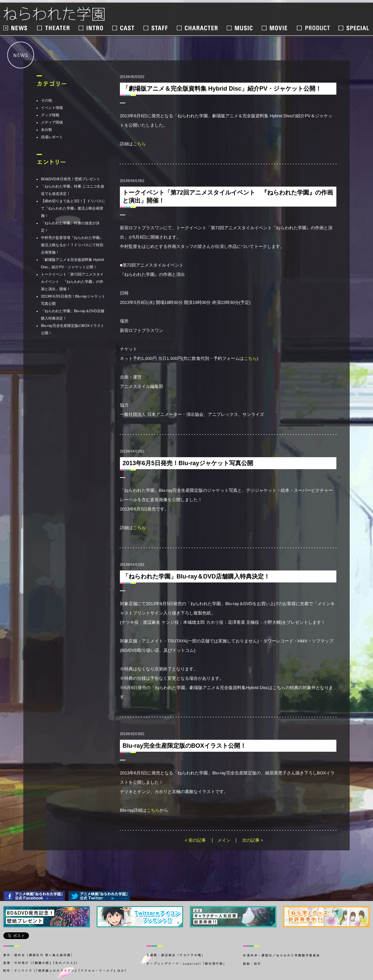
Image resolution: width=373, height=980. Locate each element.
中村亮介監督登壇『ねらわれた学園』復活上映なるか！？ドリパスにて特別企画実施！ (72, 245)
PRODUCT (313, 28)
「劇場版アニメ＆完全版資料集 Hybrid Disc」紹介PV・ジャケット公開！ (222, 89)
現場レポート (52, 137)
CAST (124, 28)
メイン (224, 840)
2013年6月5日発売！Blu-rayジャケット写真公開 (188, 463)
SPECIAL (354, 28)
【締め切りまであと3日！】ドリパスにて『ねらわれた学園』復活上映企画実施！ (73, 208)
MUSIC (240, 28)
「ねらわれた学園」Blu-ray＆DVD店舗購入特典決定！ (196, 576)
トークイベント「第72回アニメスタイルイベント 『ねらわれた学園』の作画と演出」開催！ (72, 282)
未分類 (46, 130)
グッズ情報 (50, 115)
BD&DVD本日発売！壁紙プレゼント (71, 179)
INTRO (91, 28)
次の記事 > (253, 840)
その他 (46, 100)
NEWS (16, 28)
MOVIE (275, 28)
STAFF (156, 28)
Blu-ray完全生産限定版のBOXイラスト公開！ (184, 746)
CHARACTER (198, 28)
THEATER (54, 28)
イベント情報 (52, 108)
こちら (139, 144)
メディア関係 (52, 122)
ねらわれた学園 (54, 14)
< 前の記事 (195, 840)
